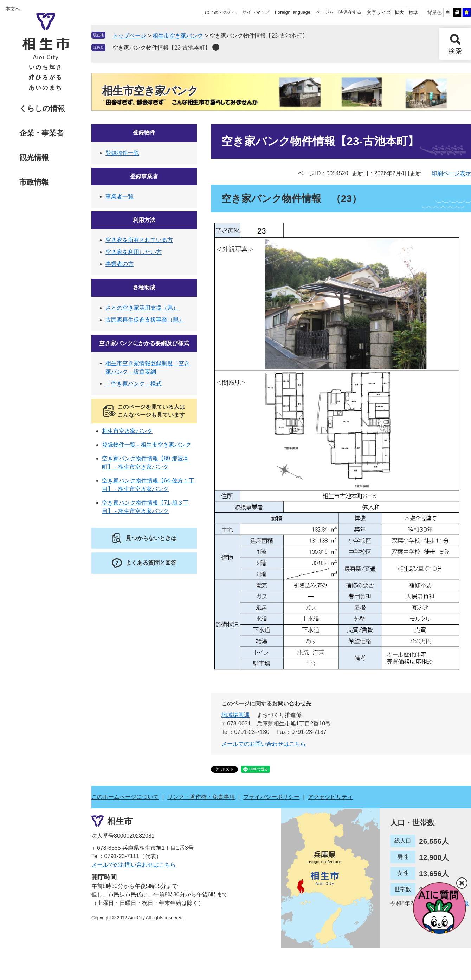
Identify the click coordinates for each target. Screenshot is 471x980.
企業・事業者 (41, 133)
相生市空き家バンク (178, 36)
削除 (216, 47)
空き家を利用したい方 (134, 252)
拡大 (399, 12)
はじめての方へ (221, 12)
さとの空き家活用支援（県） (142, 308)
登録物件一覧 (122, 153)
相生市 (120, 821)
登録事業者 (144, 176)
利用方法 (144, 220)
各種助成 (144, 287)
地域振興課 (235, 715)
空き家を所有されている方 (139, 240)
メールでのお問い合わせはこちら (264, 744)
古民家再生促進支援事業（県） (145, 320)
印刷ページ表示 (451, 173)
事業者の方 (120, 264)
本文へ (13, 9)
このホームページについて (125, 797)
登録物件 (144, 133)
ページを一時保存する (338, 12)
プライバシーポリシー (271, 797)
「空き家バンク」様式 (134, 384)
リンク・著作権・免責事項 (201, 797)
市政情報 (34, 182)
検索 (455, 44)
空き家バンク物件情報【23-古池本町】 (162, 48)
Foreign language (293, 12)
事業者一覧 (120, 196)
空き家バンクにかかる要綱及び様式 (144, 343)
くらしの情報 (42, 108)
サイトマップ (256, 12)
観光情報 (34, 157)
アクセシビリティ (330, 797)
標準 (413, 12)
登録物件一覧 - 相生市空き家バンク (147, 445)
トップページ (129, 36)
